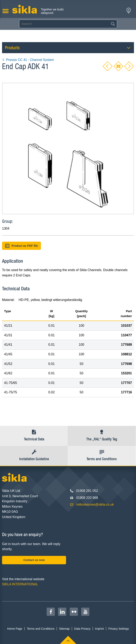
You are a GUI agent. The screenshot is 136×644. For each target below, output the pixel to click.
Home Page (15, 629)
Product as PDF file (21, 246)
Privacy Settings (119, 629)
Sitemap (64, 629)
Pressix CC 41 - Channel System (28, 60)
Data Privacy (82, 629)
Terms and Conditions (41, 629)
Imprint (99, 629)
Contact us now (34, 560)
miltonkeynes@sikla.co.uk (95, 504)
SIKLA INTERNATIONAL (20, 584)
